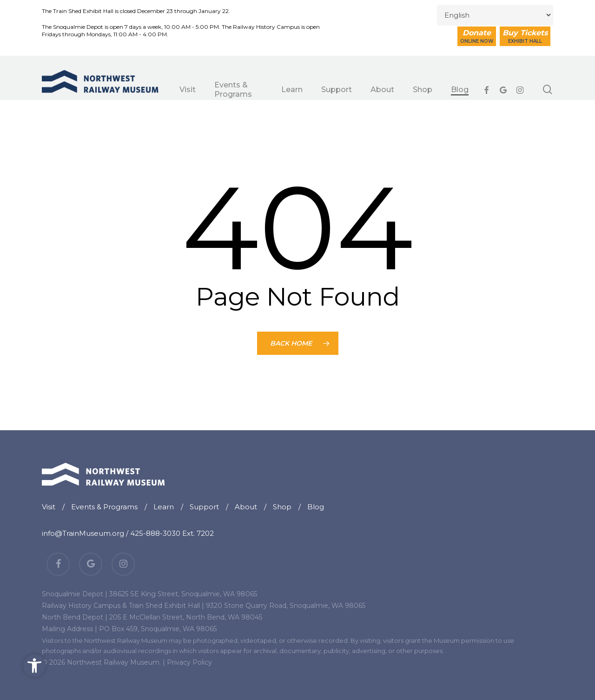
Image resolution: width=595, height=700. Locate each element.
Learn (164, 507)
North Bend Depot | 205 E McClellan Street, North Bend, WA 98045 (152, 617)
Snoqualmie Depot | (75, 594)
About (246, 507)
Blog (316, 507)
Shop (282, 507)
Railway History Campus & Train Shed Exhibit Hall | (123, 606)
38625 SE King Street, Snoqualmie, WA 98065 (183, 594)
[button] (34, 666)
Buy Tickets (525, 36)
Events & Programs (104, 507)
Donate (477, 36)
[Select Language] (495, 15)
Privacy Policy (189, 662)
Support (204, 507)
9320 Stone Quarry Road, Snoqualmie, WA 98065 (286, 606)
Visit (49, 507)
